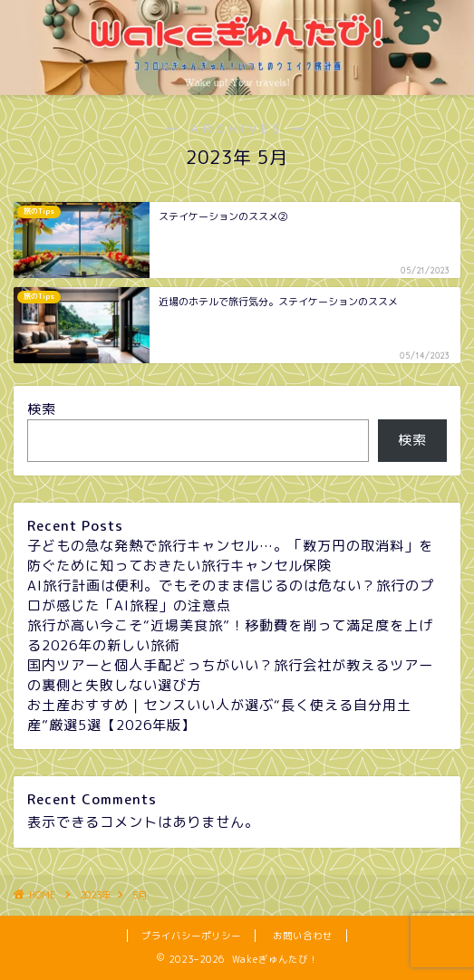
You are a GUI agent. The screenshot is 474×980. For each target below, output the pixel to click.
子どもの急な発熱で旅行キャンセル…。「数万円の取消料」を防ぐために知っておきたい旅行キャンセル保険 (230, 556)
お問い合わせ (303, 936)
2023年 (95, 895)
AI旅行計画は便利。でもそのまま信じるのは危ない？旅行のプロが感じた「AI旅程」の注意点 (231, 596)
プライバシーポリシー (191, 936)
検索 (42, 409)
